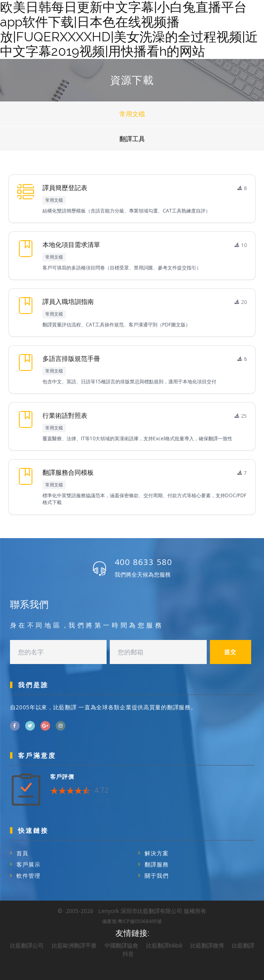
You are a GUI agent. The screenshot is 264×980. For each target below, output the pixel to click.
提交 (231, 652)
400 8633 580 (143, 562)
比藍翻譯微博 (207, 945)
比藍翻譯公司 (27, 945)
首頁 (22, 853)
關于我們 (157, 876)
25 (241, 416)
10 (241, 245)
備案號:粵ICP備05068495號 (132, 921)
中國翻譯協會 (121, 945)
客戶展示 (28, 864)
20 (241, 302)
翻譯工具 (132, 139)
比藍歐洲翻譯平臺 (74, 945)
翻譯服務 (157, 864)
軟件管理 (28, 876)
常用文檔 (132, 114)
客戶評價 (62, 777)
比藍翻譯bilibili (164, 945)
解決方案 (157, 853)
